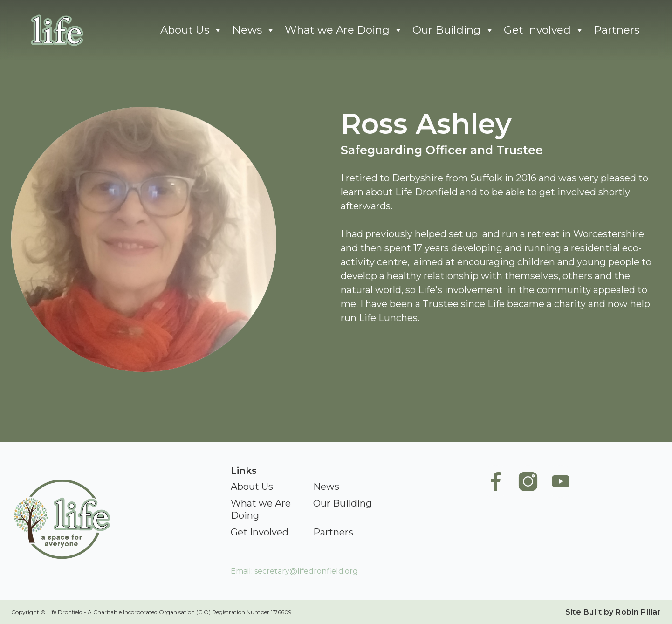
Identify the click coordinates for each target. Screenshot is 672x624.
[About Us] (252, 487)
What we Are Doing (344, 30)
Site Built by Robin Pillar (613, 612)
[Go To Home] (56, 30)
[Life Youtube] (561, 515)
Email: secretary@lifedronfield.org (294, 571)
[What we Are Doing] (267, 510)
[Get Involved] (260, 533)
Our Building (453, 30)
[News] (326, 487)
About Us (192, 30)
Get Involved (544, 30)
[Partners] (333, 533)
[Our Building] (343, 504)
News (254, 30)
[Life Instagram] (528, 515)
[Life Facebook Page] (495, 515)
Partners (617, 30)
